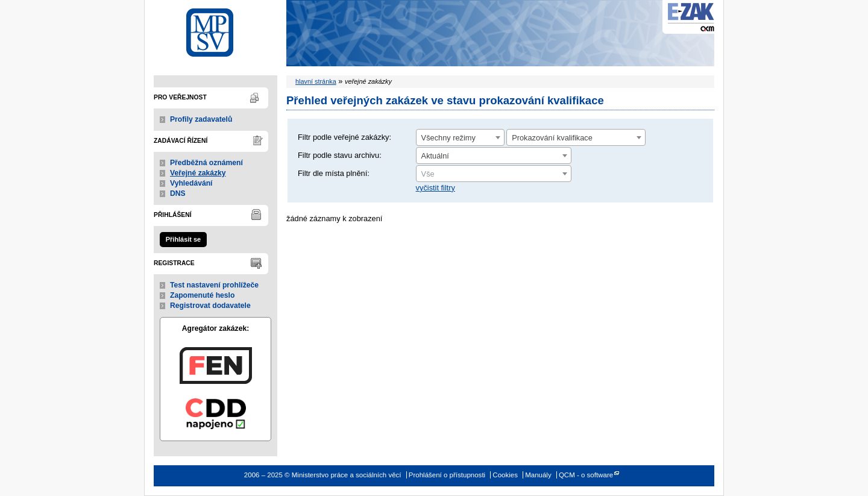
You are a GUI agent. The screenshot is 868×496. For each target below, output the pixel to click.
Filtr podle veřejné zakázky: (344, 137)
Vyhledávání (191, 183)
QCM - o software (586, 475)
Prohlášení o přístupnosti (447, 475)
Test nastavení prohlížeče (214, 285)
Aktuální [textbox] (435, 156)
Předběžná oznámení (206, 163)
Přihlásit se (183, 239)
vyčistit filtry (436, 188)
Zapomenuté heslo (202, 295)
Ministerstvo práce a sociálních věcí (215, 29)
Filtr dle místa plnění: (334, 173)
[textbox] (494, 174)
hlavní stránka (316, 81)
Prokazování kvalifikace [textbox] (552, 138)
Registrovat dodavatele (210, 306)
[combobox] (460, 137)
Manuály (538, 475)
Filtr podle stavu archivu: (340, 155)
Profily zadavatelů (201, 119)
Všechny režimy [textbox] (448, 138)
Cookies (505, 475)
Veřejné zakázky (198, 173)
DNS (178, 193)
